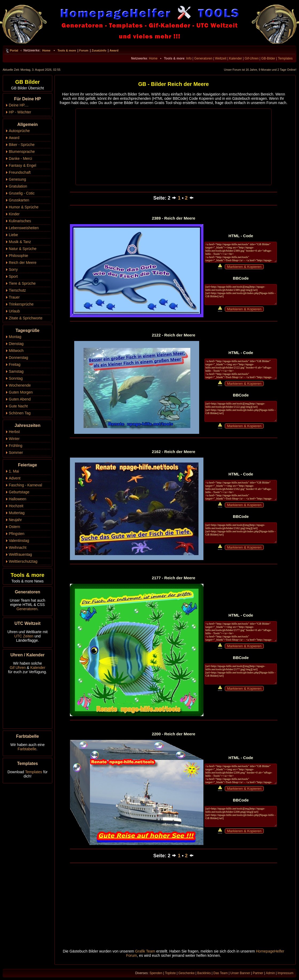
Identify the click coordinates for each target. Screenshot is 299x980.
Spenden (156, 973)
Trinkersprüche (21, 304)
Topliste (170, 973)
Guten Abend (20, 399)
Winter (14, 439)
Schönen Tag (20, 413)
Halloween (17, 499)
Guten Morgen (21, 392)
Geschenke (186, 973)
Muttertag (17, 513)
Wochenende (20, 385)
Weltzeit (221, 58)
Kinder (14, 214)
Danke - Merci (20, 158)
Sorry (13, 269)
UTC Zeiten (24, 636)
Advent (15, 478)
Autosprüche (19, 131)
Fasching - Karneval (25, 485)
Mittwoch (16, 351)
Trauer (14, 297)
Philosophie (18, 256)
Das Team (221, 973)
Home (46, 50)
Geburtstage (19, 492)
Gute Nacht (18, 406)
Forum (84, 50)
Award (114, 50)
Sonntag (16, 378)
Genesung (17, 179)
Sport (13, 276)
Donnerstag (18, 358)
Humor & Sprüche (24, 207)
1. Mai (14, 471)
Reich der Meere (23, 263)
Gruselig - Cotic (22, 193)
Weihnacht (18, 547)
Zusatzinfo (99, 50)
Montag (15, 337)
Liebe (13, 235)
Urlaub (14, 311)
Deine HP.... (19, 105)
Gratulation (18, 186)
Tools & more (67, 50)
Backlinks (204, 973)
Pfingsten (17, 534)
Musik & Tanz (20, 242)
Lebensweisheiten (24, 228)
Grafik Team (145, 951)
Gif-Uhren (251, 58)
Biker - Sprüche (22, 145)
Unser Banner (240, 973)
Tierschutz (17, 290)
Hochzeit (16, 506)
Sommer (16, 453)
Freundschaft (20, 172)
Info (189, 58)
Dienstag (16, 344)
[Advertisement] (174, 146)
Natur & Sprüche (23, 249)
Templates (285, 58)
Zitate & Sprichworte (26, 318)
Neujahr (15, 520)
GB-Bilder (268, 58)
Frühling (16, 446)
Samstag (16, 371)
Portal (14, 50)
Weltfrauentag (20, 554)
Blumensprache (22, 152)
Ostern (14, 527)
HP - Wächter (20, 112)
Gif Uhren (18, 668)
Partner (258, 973)
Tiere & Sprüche (22, 283)
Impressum (286, 973)
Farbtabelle (27, 749)
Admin (270, 973)
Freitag (15, 364)
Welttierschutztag (23, 561)
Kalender (235, 58)
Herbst (14, 432)
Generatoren (203, 58)
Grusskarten (19, 200)
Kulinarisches (20, 221)
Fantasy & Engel (23, 165)
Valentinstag (19, 541)
